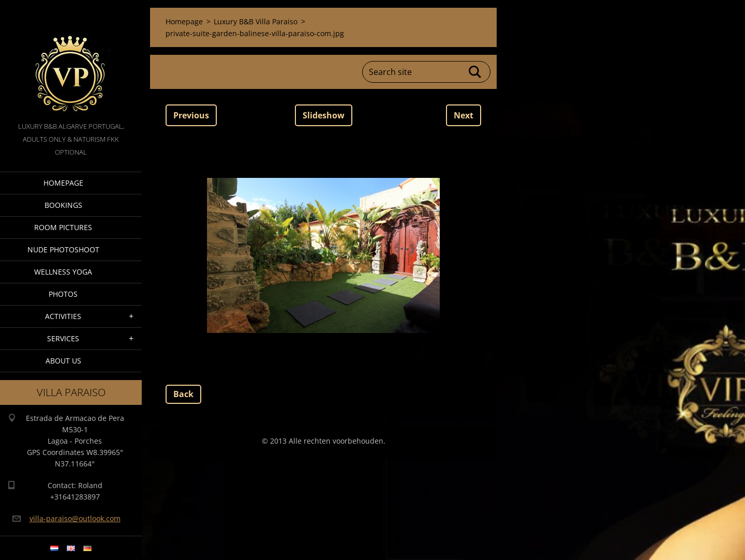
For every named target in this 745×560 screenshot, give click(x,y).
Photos (63, 294)
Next (464, 115)
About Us (63, 361)
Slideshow (324, 115)
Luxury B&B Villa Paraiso (256, 21)
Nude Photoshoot (63, 249)
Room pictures (63, 227)
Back (183, 394)
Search (475, 72)
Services (63, 338)
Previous (191, 115)
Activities (63, 316)
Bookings (63, 205)
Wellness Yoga (63, 272)
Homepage (63, 183)
